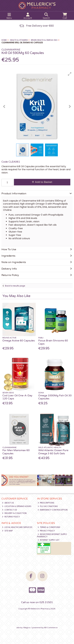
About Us (8, 503)
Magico (27, 628)
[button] (70, 74)
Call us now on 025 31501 (37, 602)
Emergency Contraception (53, 510)
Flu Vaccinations (48, 506)
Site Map (7, 531)
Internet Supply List (49, 540)
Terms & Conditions (49, 527)
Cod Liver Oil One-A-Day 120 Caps (17, 397)
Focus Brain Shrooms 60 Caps (53, 342)
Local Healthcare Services (17, 527)
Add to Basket (42, 182)
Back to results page (15, 286)
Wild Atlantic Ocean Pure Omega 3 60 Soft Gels (53, 452)
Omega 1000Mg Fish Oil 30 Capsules (55, 397)
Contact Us (10, 510)
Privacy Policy (46, 531)
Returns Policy (11, 517)
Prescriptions (46, 503)
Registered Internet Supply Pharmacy (52, 535)
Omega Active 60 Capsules (19, 341)
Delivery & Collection (14, 513)
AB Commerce (51, 628)
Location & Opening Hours (17, 506)
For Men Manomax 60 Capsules (16, 452)
